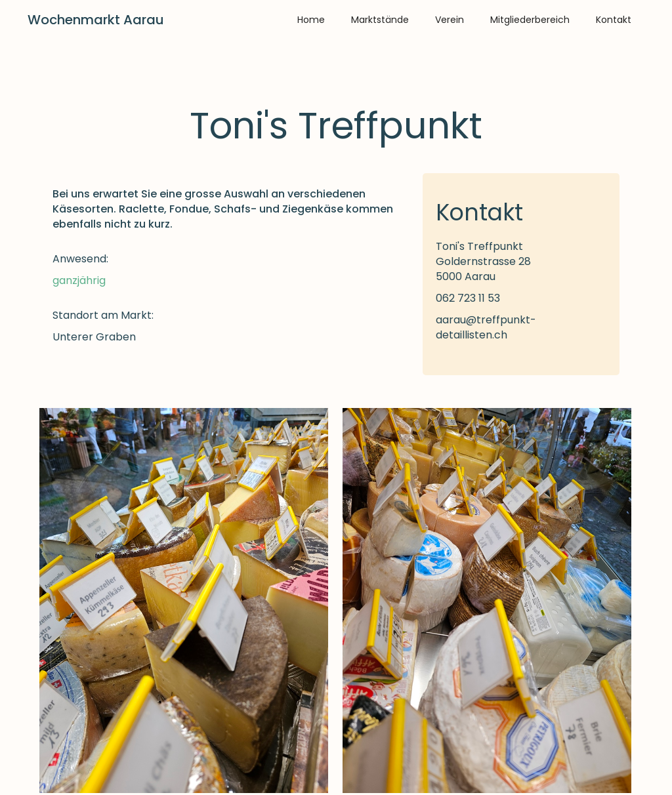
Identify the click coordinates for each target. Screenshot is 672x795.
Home (311, 20)
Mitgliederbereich (530, 20)
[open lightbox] (184, 601)
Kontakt (614, 20)
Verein (450, 20)
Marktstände (380, 20)
